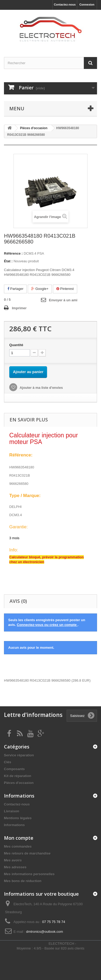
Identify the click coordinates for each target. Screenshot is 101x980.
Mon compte (19, 838)
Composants (14, 769)
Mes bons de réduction (23, 881)
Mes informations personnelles (29, 874)
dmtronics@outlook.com (45, 932)
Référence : (13, 253)
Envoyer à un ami (63, 300)
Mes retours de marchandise (27, 853)
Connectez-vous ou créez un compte (47, 625)
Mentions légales (18, 818)
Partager (15, 289)
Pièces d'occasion (19, 783)
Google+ (40, 289)
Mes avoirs (13, 860)
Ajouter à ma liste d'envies (41, 388)
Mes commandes (18, 846)
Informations (14, 825)
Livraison (12, 811)
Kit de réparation (18, 776)
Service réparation (19, 755)
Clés (8, 762)
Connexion (87, 5)
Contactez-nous (65, 5)
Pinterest (65, 289)
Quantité (16, 345)
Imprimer (19, 308)
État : (8, 261)
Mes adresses (15, 867)
